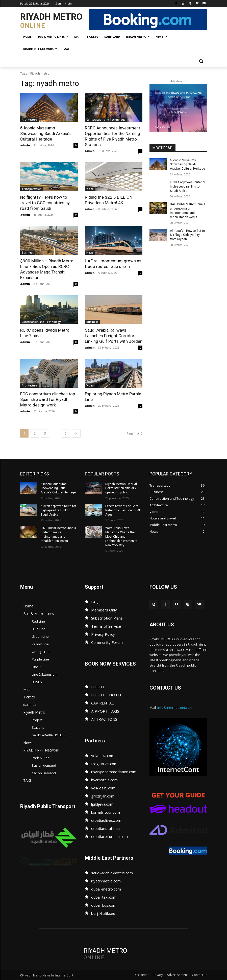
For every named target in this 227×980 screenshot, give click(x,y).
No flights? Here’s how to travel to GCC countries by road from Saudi (45, 203)
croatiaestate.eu (105, 828)
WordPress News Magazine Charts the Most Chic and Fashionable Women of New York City (121, 537)
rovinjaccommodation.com (114, 772)
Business (28, 253)
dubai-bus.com (104, 905)
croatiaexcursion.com (109, 836)
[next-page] (76, 433)
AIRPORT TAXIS (105, 711)
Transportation (32, 189)
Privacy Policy (103, 634)
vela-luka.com (103, 756)
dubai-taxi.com (104, 897)
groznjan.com (103, 796)
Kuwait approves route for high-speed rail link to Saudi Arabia (188, 187)
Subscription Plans (107, 618)
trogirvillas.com (104, 764)
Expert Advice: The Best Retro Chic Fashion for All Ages (123, 510)
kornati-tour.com (106, 812)
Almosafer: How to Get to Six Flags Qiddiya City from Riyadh (187, 235)
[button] (201, 61)
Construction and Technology (106, 120)
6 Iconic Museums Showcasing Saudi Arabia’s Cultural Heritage (45, 133)
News (90, 253)
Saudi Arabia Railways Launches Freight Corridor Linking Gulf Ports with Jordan (114, 336)
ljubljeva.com (102, 804)
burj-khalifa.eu (103, 913)
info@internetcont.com (175, 708)
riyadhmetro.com (106, 881)
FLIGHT (98, 687)
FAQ (95, 602)
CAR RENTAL (102, 703)
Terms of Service (106, 626)
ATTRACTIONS (104, 719)
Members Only (104, 610)
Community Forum (107, 642)
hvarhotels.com (104, 780)
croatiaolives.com (106, 820)
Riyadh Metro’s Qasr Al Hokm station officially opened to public (121, 488)
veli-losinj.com (103, 788)
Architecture (30, 120)
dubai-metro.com (106, 889)
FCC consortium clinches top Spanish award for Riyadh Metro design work (48, 399)
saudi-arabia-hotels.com (112, 873)
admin (25, 145)
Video (90, 189)
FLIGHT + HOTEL (107, 695)
